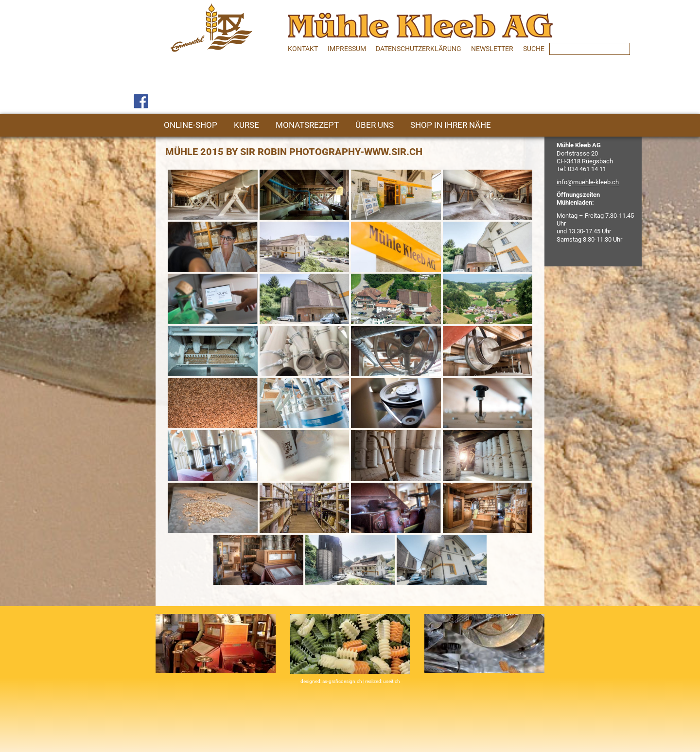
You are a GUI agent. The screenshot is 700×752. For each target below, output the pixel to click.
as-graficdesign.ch (343, 681)
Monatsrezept (307, 125)
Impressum (347, 49)
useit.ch (392, 681)
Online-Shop (191, 125)
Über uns (375, 125)
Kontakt (303, 49)
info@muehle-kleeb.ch (588, 182)
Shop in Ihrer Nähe (451, 125)
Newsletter (492, 49)
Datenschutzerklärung (419, 49)
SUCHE (534, 49)
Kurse (246, 125)
